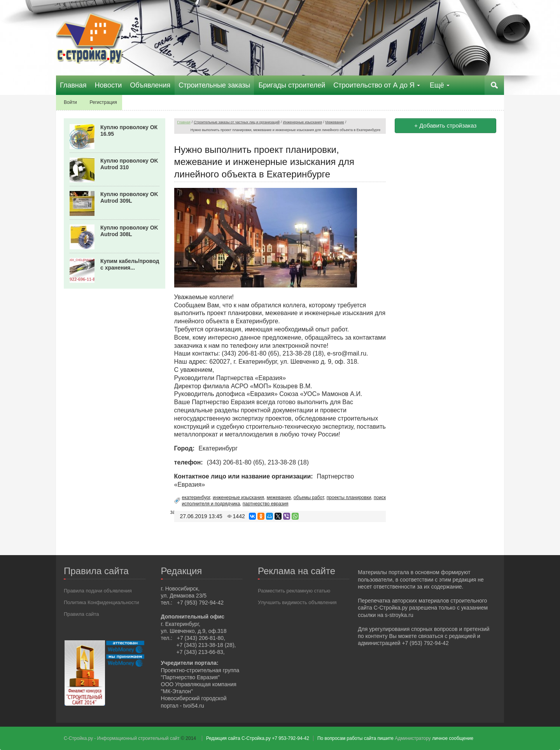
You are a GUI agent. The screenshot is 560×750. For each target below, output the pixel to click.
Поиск (494, 85)
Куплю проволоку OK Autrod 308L (129, 231)
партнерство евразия (266, 504)
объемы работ (309, 498)
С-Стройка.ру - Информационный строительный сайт (122, 738)
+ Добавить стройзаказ (445, 125)
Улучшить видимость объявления (297, 602)
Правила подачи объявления (98, 591)
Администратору (413, 738)
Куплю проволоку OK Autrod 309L (129, 197)
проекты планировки (349, 498)
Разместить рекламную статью (294, 591)
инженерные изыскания (238, 498)
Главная (184, 122)
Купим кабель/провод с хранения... (130, 264)
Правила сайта (81, 614)
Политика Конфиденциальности (101, 602)
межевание (279, 498)
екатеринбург (196, 498)
